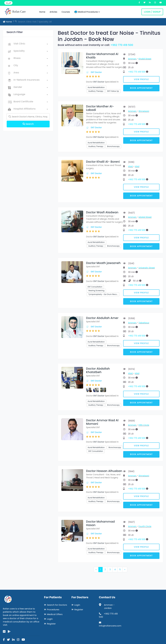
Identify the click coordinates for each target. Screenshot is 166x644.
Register (51, 624)
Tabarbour (144, 323)
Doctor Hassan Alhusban (104, 471)
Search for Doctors (57, 605)
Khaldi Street (145, 59)
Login (50, 619)
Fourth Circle (145, 526)
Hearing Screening (96, 291)
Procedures (53, 609)
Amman (132, 59)
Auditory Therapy (96, 91)
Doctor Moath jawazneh (103, 263)
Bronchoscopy (113, 146)
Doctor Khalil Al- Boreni (103, 162)
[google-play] (9, 632)
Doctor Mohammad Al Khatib (102, 56)
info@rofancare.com (110, 626)
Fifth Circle (144, 425)
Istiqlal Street (145, 217)
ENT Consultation (95, 287)
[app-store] (4, 632)
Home (42, 12)
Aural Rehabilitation (96, 87)
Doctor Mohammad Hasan (100, 523)
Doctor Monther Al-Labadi (100, 108)
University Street (147, 268)
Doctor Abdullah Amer (102, 318)
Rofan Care (15, 12)
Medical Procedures (87, 12)
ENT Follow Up (113, 91)
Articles (53, 12)
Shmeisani (144, 111)
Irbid (131, 166)
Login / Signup (152, 12)
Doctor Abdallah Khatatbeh (98, 370)
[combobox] (31, 44)
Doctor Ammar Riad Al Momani (102, 422)
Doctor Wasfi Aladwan (102, 212)
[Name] (28, 117)
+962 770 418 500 (122, 45)
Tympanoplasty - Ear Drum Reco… (103, 294)
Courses (66, 12)
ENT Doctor (96, 72)
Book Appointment (141, 88)
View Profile (141, 79)
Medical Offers (55, 614)
